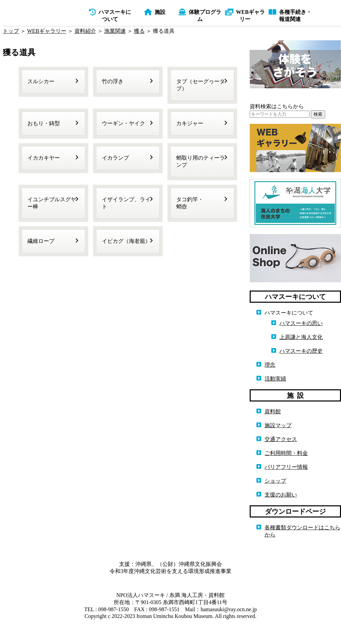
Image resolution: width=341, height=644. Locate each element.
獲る (139, 31)
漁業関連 (115, 31)
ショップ (275, 481)
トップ (11, 31)
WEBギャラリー (47, 31)
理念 (270, 365)
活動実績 (275, 379)
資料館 (273, 411)
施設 (155, 12)
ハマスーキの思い (301, 323)
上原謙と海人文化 (301, 337)
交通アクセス (281, 439)
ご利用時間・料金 (286, 453)
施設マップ (278, 425)
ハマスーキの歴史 (301, 351)
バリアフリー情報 (286, 467)
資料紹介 (85, 31)
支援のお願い (281, 495)
